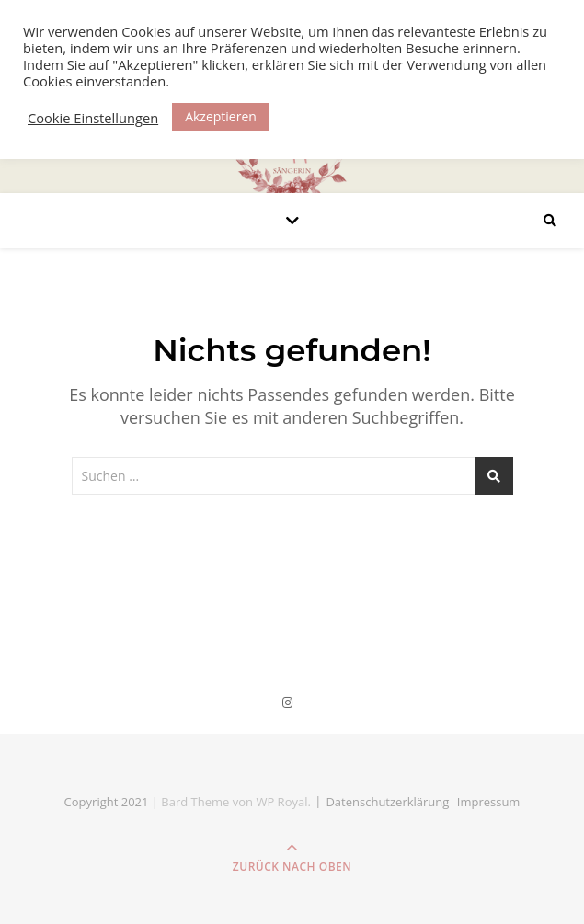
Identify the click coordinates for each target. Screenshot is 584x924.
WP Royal (281, 802)
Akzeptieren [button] (221, 116)
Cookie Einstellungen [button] (93, 118)
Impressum (489, 802)
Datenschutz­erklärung (387, 802)
